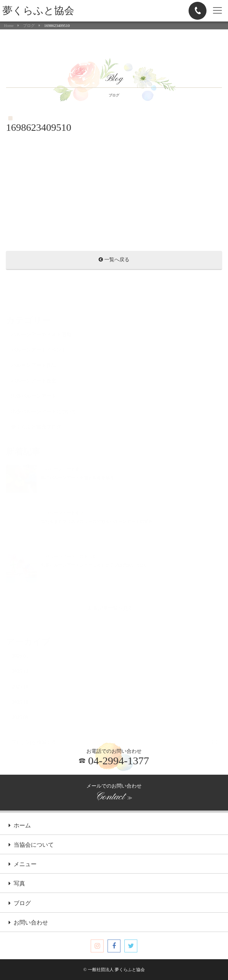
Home (9, 26)
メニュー (23, 865)
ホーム (20, 826)
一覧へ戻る (114, 260)
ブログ (29, 26)
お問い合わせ (28, 923)
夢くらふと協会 (38, 11)
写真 (17, 884)
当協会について (31, 845)
